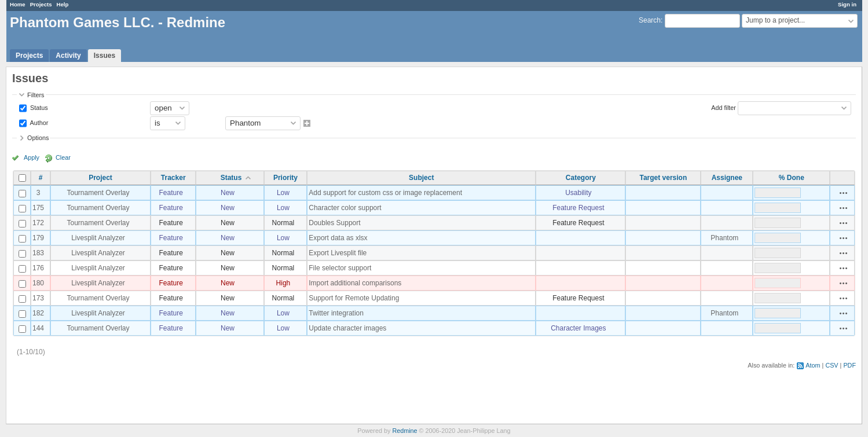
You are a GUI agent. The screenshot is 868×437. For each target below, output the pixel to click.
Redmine (404, 431)
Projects (41, 4)
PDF (849, 365)
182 (38, 313)
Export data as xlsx (338, 238)
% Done (792, 178)
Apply (32, 157)
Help (63, 4)
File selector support (340, 268)
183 (38, 253)
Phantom (724, 238)
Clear (63, 157)
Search (650, 20)
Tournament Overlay (98, 193)
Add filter (724, 107)
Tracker (173, 178)
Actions (844, 193)
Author (38, 122)
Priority (285, 178)
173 (38, 298)
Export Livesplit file (338, 253)
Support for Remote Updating (354, 298)
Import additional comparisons (355, 283)
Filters (36, 95)
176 (38, 268)
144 (38, 328)
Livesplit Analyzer (98, 238)
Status (38, 107)
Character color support (345, 208)
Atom (813, 365)
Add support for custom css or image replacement (385, 193)
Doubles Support (334, 223)
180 (38, 283)
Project (100, 178)
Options (38, 138)
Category (581, 178)
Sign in (847, 4)
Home (18, 4)
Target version (663, 178)
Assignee (727, 178)
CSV (832, 365)
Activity (68, 56)
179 (38, 238)
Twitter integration (336, 313)
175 (38, 208)
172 (38, 223)
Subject (421, 178)
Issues (105, 56)
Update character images (347, 328)
